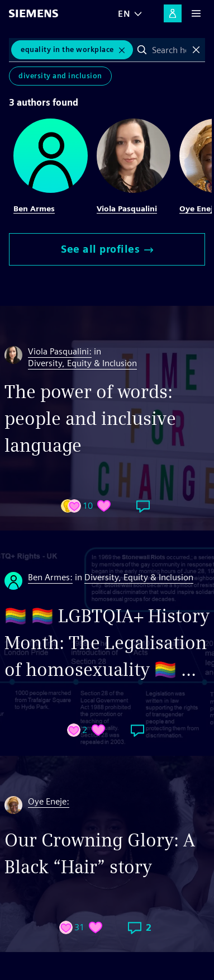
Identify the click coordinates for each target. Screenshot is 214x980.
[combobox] (169, 50)
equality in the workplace (67, 49)
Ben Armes (34, 209)
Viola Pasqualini (127, 209)
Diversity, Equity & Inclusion (82, 363)
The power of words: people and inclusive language (90, 418)
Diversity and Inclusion (60, 76)
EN (124, 14)
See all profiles (107, 249)
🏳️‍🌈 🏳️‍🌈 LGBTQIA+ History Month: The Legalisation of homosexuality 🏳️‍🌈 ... (107, 643)
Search (142, 50)
